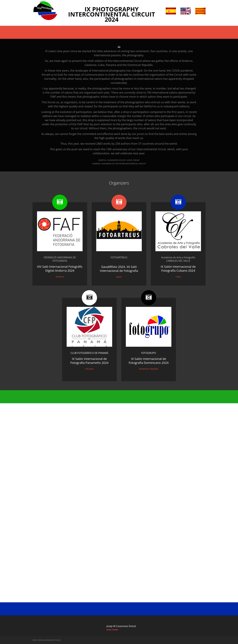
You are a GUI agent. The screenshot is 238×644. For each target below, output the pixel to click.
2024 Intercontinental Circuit (47, 640)
